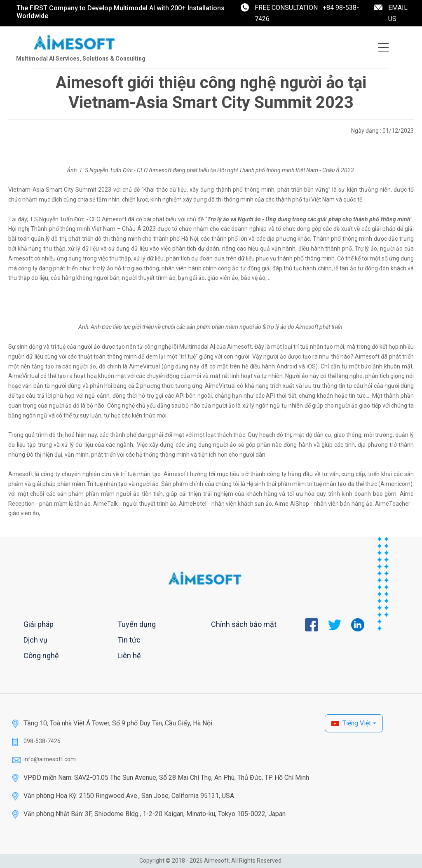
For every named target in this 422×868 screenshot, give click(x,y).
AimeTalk (105, 504)
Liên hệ (129, 656)
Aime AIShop (292, 504)
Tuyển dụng (137, 624)
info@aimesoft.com (50, 759)
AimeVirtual (144, 366)
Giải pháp (39, 624)
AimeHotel (193, 504)
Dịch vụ (35, 640)
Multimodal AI (197, 347)
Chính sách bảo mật (244, 624)
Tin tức (129, 640)
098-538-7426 (42, 741)
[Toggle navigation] (383, 47)
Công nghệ (41, 656)
